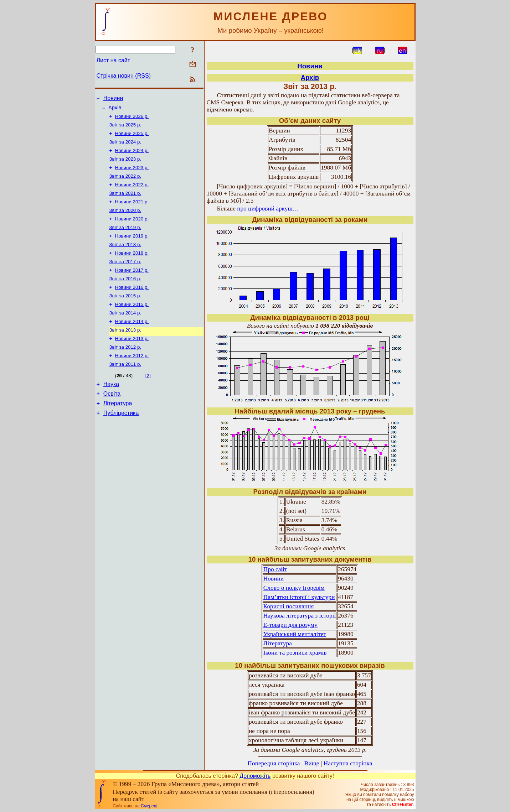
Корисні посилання (289, 606)
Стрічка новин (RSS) (124, 76)
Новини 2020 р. (132, 230)
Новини (113, 99)
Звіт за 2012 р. (125, 369)
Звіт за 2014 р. (125, 332)
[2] (148, 399)
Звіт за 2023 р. (125, 165)
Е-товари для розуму (290, 625)
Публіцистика (121, 441)
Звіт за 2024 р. (125, 147)
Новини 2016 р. (132, 304)
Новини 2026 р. (132, 119)
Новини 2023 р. (132, 175)
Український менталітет (295, 634)
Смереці (149, 806)
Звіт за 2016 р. (125, 295)
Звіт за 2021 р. (125, 202)
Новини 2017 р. (132, 286)
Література (118, 430)
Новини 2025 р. (132, 138)
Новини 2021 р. (132, 212)
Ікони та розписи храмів (295, 653)
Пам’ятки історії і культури (299, 597)
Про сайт (275, 569)
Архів (115, 110)
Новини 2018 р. (132, 267)
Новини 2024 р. (132, 156)
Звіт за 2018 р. (125, 258)
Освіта (112, 419)
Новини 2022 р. (132, 193)
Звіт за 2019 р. (125, 240)
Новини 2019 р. (132, 249)
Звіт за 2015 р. (125, 314)
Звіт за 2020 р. (125, 221)
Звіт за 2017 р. (125, 277)
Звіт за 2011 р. (125, 388)
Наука (111, 409)
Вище (312, 763)
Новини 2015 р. (132, 323)
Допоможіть (255, 776)
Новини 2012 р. (132, 378)
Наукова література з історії (300, 616)
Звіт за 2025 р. (125, 128)
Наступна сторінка (348, 763)
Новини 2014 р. (132, 341)
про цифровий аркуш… (268, 209)
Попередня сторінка (274, 763)
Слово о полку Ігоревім (294, 588)
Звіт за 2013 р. (125, 351)
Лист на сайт (114, 60)
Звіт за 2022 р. (125, 184)
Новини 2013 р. (132, 360)
